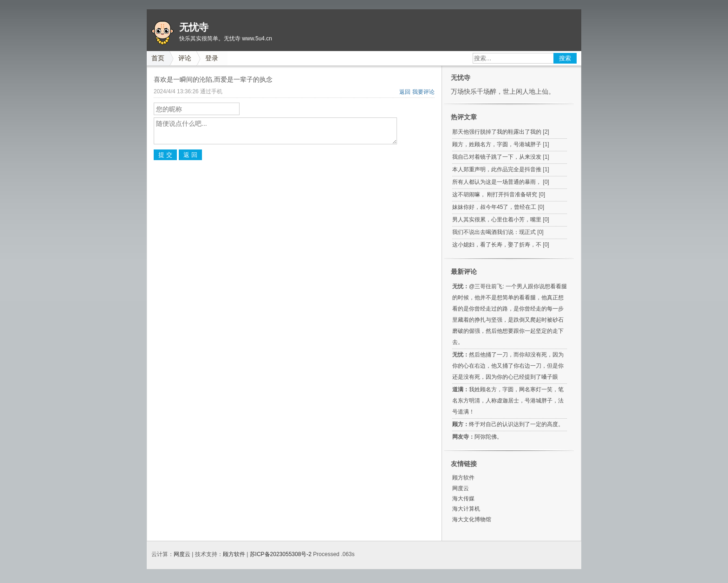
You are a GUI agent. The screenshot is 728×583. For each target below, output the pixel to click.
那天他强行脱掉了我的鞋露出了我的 (497, 132)
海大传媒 (463, 499)
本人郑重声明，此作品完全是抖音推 (497, 169)
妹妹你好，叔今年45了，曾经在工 (494, 207)
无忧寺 (194, 27)
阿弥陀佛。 (488, 437)
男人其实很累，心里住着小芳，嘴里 (497, 220)
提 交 (165, 155)
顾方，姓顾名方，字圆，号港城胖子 (497, 144)
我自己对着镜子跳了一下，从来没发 (497, 157)
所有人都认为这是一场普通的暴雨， (497, 182)
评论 (185, 58)
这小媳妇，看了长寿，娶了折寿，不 (497, 245)
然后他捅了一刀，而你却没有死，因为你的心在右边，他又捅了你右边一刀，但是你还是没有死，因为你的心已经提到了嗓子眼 (508, 366)
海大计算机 (466, 509)
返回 (405, 92)
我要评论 (423, 92)
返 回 (190, 155)
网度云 (461, 488)
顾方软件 (463, 478)
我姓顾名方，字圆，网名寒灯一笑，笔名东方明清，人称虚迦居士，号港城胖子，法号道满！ (508, 401)
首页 (158, 58)
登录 (212, 58)
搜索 (565, 58)
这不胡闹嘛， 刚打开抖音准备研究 (495, 194)
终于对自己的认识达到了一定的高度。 (516, 424)
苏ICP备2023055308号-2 (281, 554)
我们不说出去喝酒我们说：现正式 (494, 232)
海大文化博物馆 (472, 519)
